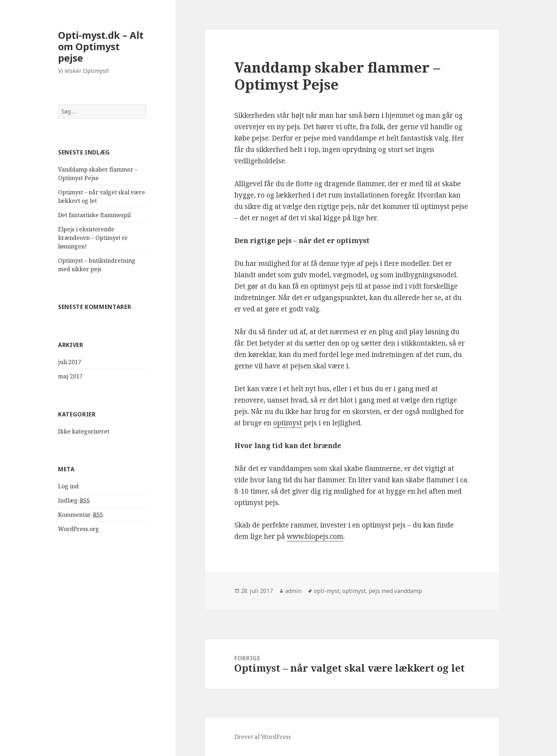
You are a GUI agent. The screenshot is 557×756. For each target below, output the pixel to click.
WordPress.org (79, 529)
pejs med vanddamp (395, 591)
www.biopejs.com (315, 536)
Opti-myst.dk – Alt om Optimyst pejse (101, 46)
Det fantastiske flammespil (94, 215)
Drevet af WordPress (263, 737)
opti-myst (327, 591)
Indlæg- (74, 501)
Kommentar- (80, 515)
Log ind (68, 486)
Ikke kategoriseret (84, 431)
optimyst (288, 423)
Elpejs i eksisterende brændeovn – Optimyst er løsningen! (93, 238)
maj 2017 (70, 376)
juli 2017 (70, 362)
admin (293, 591)
